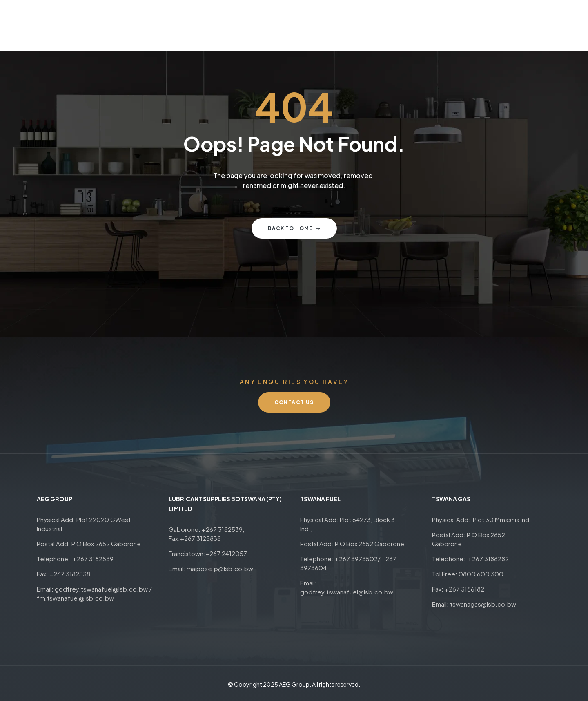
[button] (294, 402)
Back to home (294, 228)
